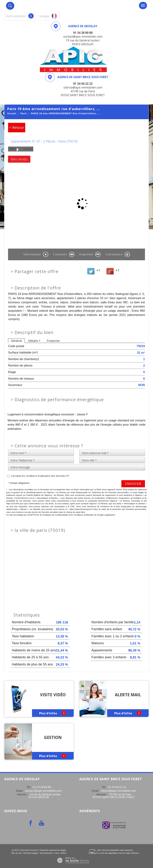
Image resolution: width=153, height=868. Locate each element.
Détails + (34, 341)
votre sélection (16, 16)
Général (16, 341)
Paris (24, 114)
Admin (64, 853)
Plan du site (17, 853)
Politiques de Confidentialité (55, 515)
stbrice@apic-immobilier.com (118, 791)
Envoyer (133, 484)
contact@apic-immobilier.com (43, 791)
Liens (57, 853)
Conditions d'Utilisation (84, 515)
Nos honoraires (46, 853)
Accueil (12, 114)
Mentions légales (31, 853)
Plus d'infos (53, 713)
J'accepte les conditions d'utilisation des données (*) (40, 476)
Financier (53, 341)
